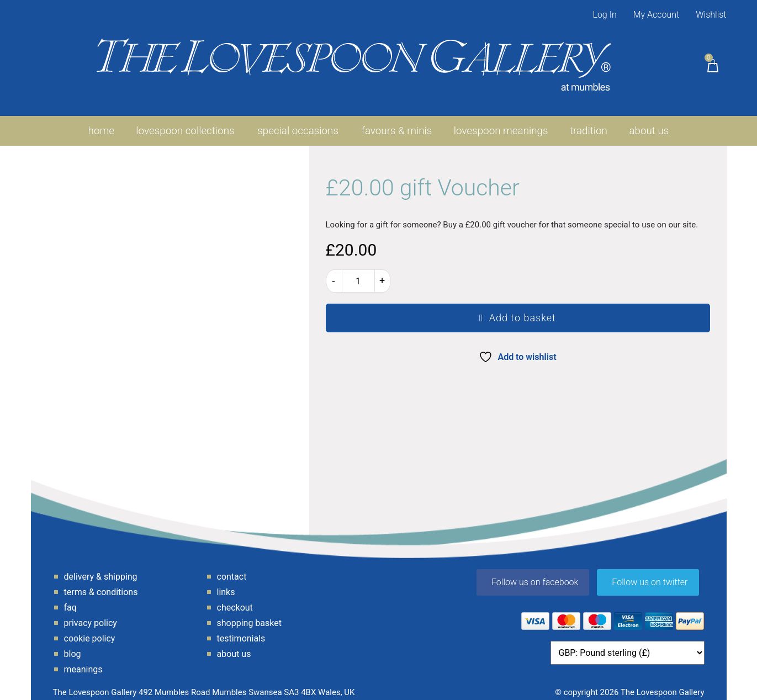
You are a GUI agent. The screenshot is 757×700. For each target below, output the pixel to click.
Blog (73, 646)
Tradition (589, 123)
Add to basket (523, 310)
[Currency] (628, 645)
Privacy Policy (91, 615)
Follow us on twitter (650, 574)
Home (99, 123)
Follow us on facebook (535, 574)
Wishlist (711, 15)
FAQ (70, 600)
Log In (604, 15)
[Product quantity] (358, 273)
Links (226, 584)
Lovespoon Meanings (501, 123)
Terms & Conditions (101, 584)
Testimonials (241, 631)
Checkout (235, 600)
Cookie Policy (90, 631)
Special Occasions (297, 123)
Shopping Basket (249, 615)
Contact (232, 569)
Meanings (83, 662)
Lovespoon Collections (184, 123)
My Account (657, 15)
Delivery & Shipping (101, 569)
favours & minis (396, 123)
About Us (651, 123)
